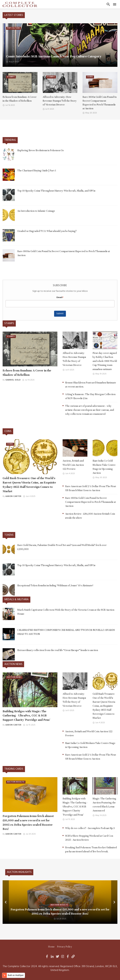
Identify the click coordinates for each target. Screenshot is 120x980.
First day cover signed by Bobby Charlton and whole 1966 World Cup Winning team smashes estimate (105, 361)
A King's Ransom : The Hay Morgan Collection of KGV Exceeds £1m (90, 396)
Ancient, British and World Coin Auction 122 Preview (73, 465)
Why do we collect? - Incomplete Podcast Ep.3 (90, 828)
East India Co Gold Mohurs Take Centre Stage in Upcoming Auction (104, 467)
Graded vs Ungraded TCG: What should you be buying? (47, 231)
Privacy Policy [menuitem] (65, 947)
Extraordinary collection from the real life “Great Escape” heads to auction (58, 650)
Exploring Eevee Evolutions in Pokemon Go (41, 150)
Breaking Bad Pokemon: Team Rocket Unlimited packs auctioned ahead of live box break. (91, 849)
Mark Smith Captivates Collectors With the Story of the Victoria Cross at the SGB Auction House (66, 612)
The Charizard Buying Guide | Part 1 (37, 170)
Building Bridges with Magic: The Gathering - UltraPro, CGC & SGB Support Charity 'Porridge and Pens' (26, 716)
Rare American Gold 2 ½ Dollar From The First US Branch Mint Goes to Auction (91, 488)
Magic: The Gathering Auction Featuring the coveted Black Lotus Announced (104, 805)
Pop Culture (14, 28)
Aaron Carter (13, 496)
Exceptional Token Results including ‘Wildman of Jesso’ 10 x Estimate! (55, 585)
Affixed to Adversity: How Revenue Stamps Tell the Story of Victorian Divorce (60, 101)
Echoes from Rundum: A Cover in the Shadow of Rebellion (20, 99)
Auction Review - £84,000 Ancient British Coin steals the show (90, 516)
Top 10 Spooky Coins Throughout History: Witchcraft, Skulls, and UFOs (56, 191)
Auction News (14, 677)
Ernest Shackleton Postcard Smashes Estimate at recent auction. (91, 385)
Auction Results (16, 782)
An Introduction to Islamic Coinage (36, 211)
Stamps (11, 77)
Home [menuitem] (51, 947)
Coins (90, 77)
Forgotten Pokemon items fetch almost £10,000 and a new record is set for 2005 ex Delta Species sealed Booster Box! (28, 822)
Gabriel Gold (13, 380)
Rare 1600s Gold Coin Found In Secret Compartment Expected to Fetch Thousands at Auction (100, 103)
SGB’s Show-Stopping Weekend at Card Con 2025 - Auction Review (89, 838)
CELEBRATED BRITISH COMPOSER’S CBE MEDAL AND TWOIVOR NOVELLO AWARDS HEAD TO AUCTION (66, 632)
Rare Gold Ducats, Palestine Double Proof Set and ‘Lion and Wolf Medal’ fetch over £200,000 (62, 547)
